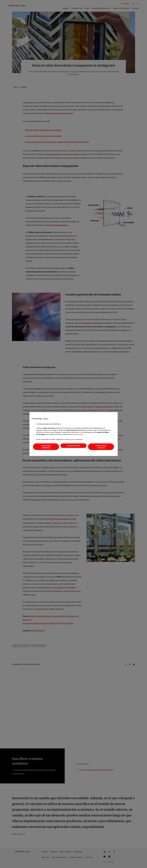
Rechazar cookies (73, 446)
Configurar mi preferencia (46, 447)
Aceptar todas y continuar (101, 447)
